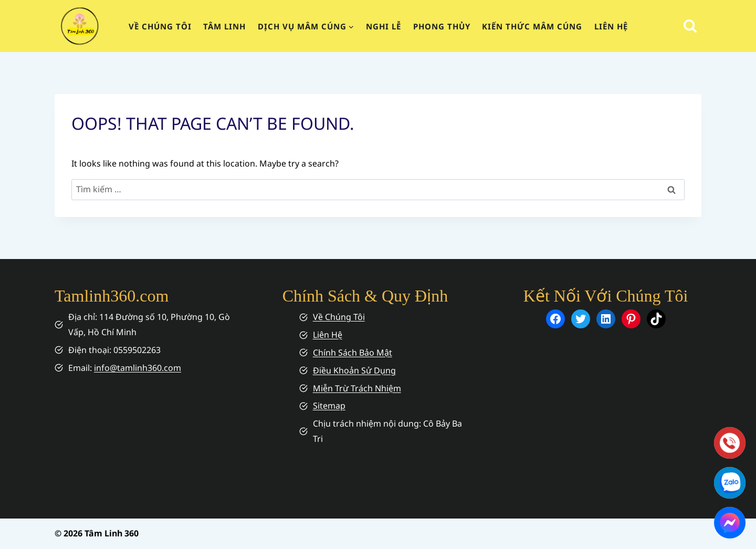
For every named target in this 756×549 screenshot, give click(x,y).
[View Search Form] (690, 26)
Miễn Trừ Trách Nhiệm (357, 388)
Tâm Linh (224, 26)
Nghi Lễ (384, 26)
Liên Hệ (611, 26)
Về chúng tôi (160, 26)
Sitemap (329, 406)
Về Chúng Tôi (339, 317)
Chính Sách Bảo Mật (353, 353)
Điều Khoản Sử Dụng (354, 370)
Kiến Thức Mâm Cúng (532, 26)
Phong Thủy (442, 26)
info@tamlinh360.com (138, 368)
